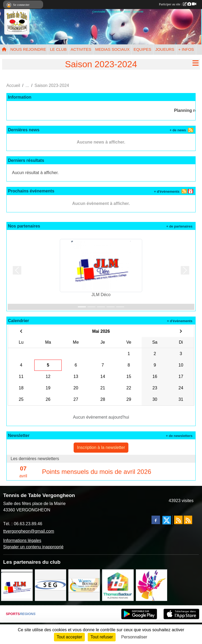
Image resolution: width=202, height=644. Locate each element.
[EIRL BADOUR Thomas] (118, 585)
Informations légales (22, 540)
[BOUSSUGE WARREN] (84, 585)
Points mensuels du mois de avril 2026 (97, 472)
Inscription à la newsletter (101, 447)
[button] (17, 270)
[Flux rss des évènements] (188, 520)
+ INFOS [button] (186, 49)
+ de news (178, 130)
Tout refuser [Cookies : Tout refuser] (102, 637)
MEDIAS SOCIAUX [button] (112, 49)
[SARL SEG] (51, 585)
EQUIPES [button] (142, 49)
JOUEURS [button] (165, 49)
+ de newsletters (179, 436)
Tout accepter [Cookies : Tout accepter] (69, 637)
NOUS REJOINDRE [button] (28, 49)
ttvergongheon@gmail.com (29, 531)
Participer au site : (178, 4)
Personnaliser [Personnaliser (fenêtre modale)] (134, 637)
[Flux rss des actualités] (178, 520)
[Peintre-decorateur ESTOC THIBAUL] (152, 585)
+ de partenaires (179, 226)
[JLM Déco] (17, 585)
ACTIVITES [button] (81, 49)
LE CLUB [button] (58, 49)
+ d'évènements (167, 191)
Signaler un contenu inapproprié (33, 547)
